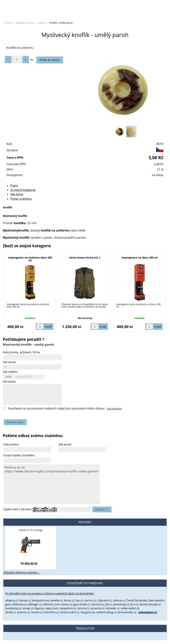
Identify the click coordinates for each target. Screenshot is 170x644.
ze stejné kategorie (23, 190)
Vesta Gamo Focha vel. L (85, 258)
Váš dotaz (17, 194)
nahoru (164, 638)
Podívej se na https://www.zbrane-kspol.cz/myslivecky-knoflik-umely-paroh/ (52, 484)
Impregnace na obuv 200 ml (140, 258)
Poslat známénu (21, 199)
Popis (14, 186)
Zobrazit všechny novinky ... (22, 573)
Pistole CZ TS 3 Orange (31, 530)
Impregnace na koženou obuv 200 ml (30, 259)
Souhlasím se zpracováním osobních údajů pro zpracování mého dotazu (56, 408)
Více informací (114, 409)
